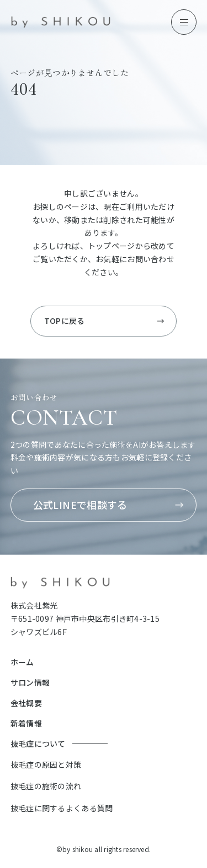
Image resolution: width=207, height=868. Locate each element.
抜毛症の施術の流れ (46, 786)
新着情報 (26, 723)
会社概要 (26, 703)
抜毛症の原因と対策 (46, 764)
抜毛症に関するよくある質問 (62, 808)
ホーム (22, 662)
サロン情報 (30, 682)
